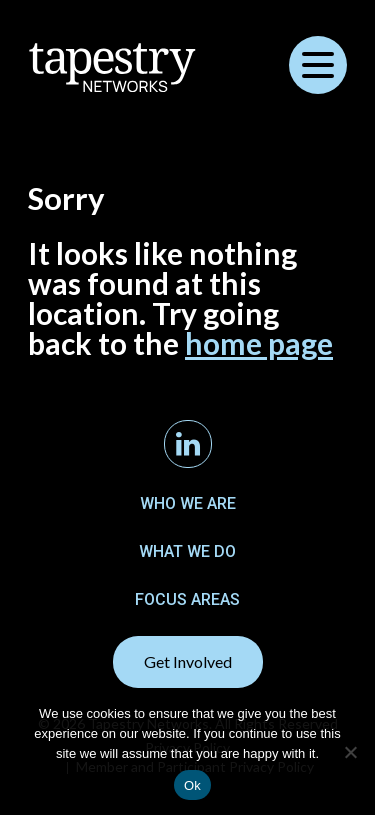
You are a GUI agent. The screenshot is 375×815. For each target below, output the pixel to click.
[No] (350, 752)
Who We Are (188, 503)
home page (259, 343)
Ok (192, 785)
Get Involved (188, 661)
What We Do (187, 551)
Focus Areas (187, 599)
